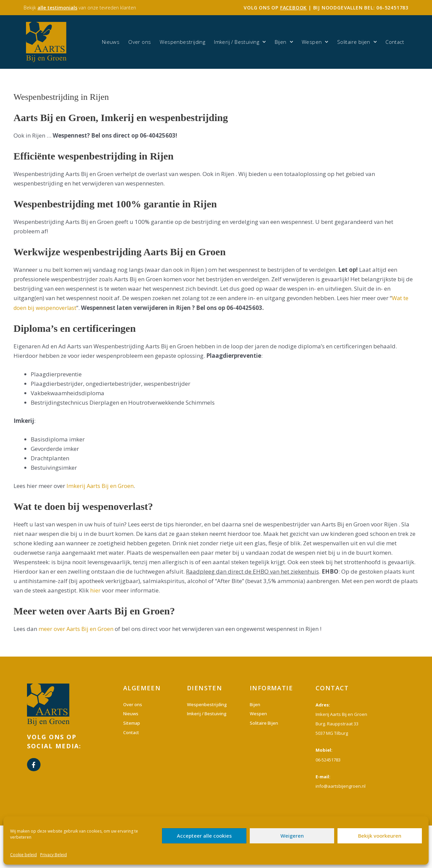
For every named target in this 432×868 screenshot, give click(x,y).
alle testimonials (57, 8)
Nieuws (111, 42)
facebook (293, 8)
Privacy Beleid (53, 855)
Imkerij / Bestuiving (240, 42)
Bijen (284, 42)
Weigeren (292, 836)
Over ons (140, 42)
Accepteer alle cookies (204, 836)
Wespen (315, 42)
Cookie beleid (23, 855)
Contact (395, 42)
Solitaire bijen (357, 42)
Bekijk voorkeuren (380, 836)
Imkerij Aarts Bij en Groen (101, 486)
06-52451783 (392, 8)
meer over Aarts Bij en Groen (76, 629)
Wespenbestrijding (182, 42)
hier (95, 590)
